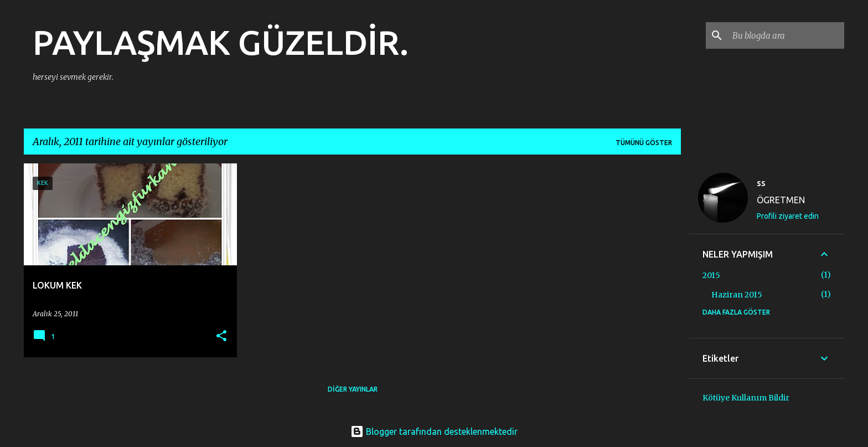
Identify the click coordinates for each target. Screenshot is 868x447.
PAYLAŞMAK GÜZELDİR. (221, 42)
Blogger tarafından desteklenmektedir (434, 431)
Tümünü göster (644, 143)
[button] (221, 336)
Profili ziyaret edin (788, 216)
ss (761, 183)
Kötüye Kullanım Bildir (746, 398)
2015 (711, 275)
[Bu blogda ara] (786, 35)
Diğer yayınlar (353, 389)
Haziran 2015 (737, 295)
